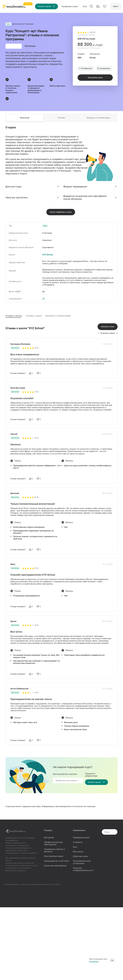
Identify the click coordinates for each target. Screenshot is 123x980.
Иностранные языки (54, 857)
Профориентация (81, 838)
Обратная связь (80, 857)
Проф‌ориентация (71, 6)
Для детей (49, 838)
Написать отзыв (108, 328)
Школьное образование (55, 867)
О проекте (78, 843)
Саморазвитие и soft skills (56, 862)
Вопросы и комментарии (98, 120)
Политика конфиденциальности (83, 870)
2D (43, 301)
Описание (25, 120)
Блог (86, 6)
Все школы (78, 852)
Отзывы (62, 120)
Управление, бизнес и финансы (54, 851)
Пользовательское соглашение (82, 863)
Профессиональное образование (53, 844)
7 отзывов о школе (86, 31)
